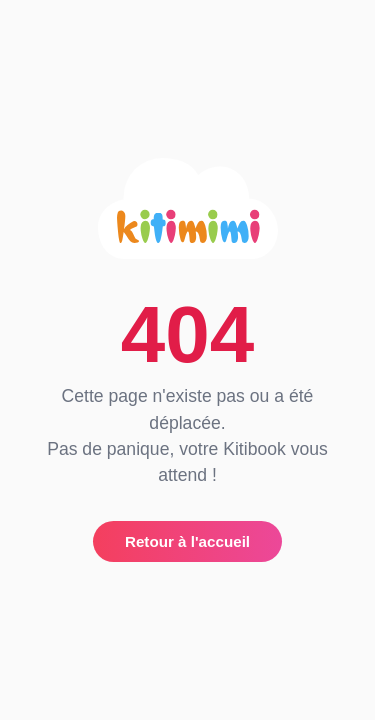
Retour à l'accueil (187, 541)
